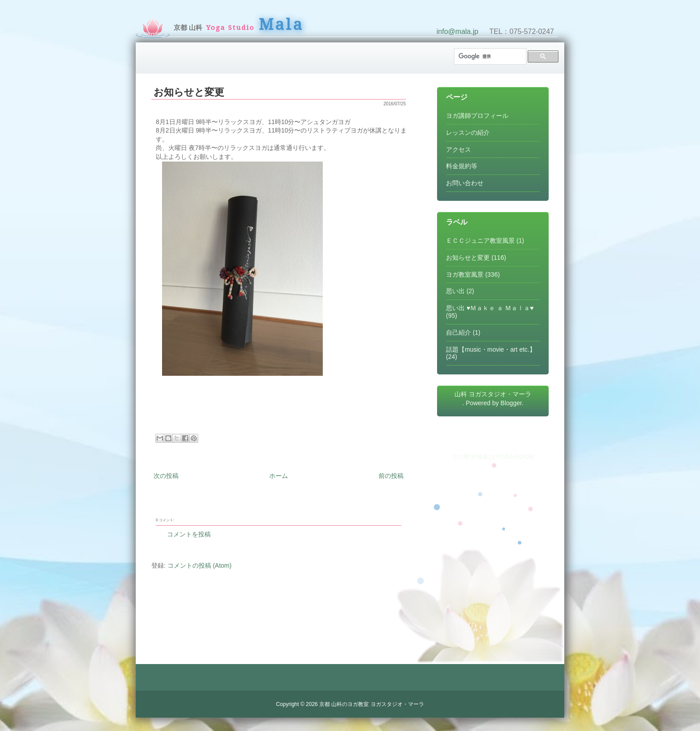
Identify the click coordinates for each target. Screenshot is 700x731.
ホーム (279, 476)
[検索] (489, 56)
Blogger (511, 403)
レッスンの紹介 (468, 133)
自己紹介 (458, 332)
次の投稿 (166, 476)
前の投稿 (391, 476)
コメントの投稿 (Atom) (200, 565)
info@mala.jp (458, 31)
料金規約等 (462, 166)
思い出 (455, 291)
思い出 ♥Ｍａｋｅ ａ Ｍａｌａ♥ (490, 308)
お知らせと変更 (189, 92)
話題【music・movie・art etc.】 (491, 349)
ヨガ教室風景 (465, 274)
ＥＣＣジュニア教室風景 (480, 241)
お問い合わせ (465, 183)
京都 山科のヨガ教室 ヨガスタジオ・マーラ (372, 704)
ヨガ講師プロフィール (477, 116)
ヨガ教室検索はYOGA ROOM (493, 457)
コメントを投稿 (189, 534)
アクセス (458, 150)
